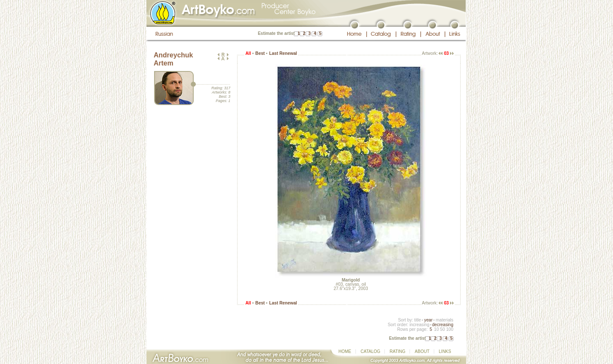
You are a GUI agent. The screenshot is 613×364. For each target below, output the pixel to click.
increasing (420, 325)
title (418, 320)
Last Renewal (283, 53)
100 (450, 329)
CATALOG (370, 351)
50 (443, 329)
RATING (397, 351)
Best (260, 53)
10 (436, 329)
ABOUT (422, 351)
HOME (345, 351)
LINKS (445, 351)
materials (444, 320)
